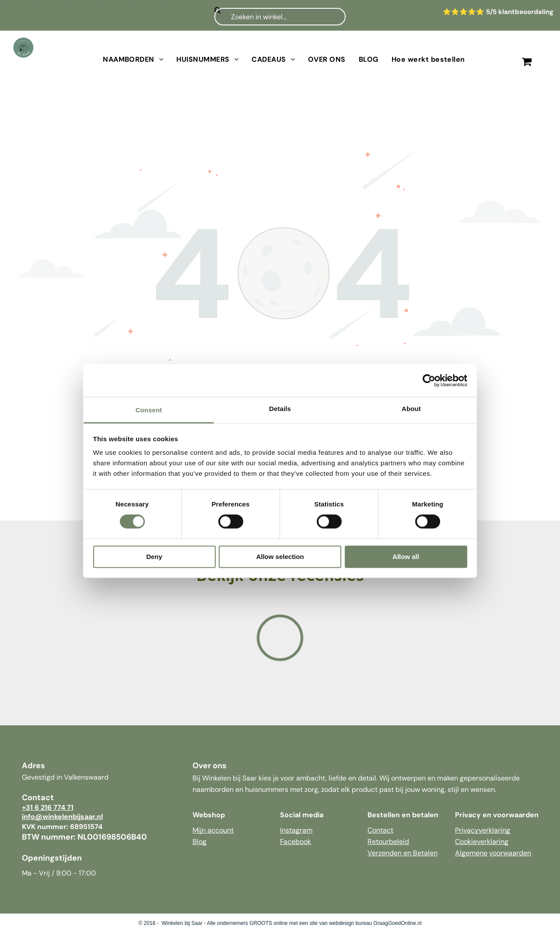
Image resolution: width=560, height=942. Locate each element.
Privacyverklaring (483, 830)
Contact (380, 830)
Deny (154, 557)
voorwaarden (510, 853)
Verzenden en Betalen (402, 853)
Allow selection (280, 557)
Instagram (296, 830)
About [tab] (411, 409)
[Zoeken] (280, 17)
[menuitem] (133, 59)
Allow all (406, 557)
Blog (199, 842)
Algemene (471, 853)
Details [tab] (280, 409)
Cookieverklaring (482, 842)
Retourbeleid (388, 842)
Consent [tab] (149, 410)
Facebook (296, 842)
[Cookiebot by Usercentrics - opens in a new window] (429, 380)
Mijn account (213, 830)
